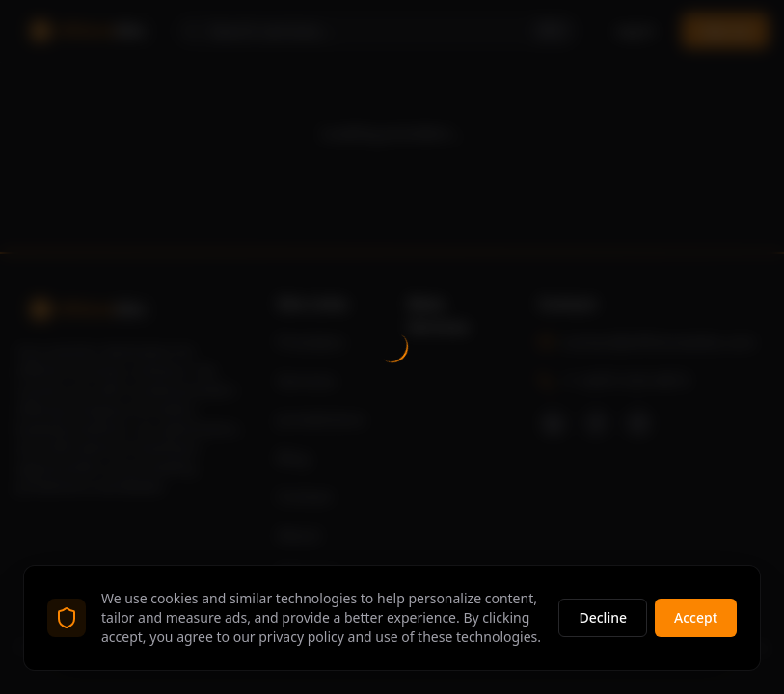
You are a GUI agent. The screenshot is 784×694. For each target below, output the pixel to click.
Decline (603, 617)
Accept (696, 617)
